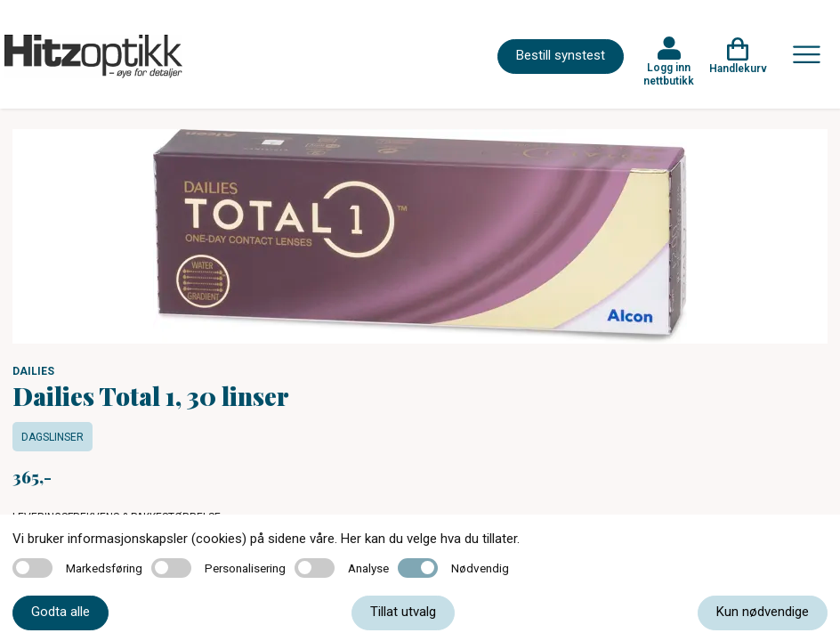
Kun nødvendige (763, 612)
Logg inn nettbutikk (669, 74)
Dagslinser (52, 437)
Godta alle (61, 612)
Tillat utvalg (403, 612)
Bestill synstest (561, 55)
